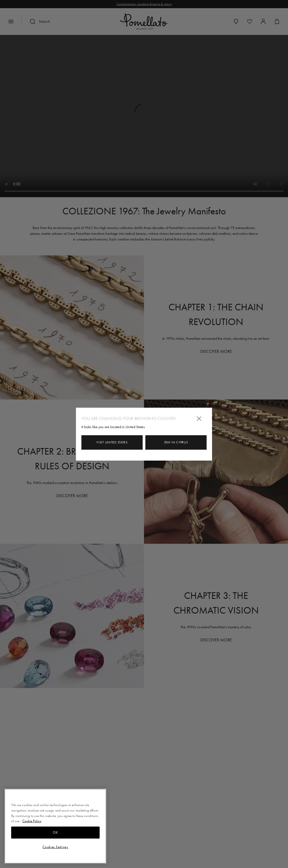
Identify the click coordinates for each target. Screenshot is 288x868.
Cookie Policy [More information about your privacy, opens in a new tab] (32, 821)
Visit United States (112, 442)
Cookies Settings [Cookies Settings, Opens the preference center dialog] (55, 847)
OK (55, 832)
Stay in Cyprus (176, 442)
